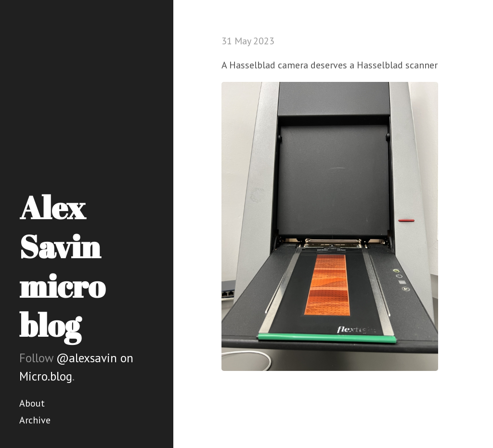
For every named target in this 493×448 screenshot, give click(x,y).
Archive (35, 420)
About (32, 403)
